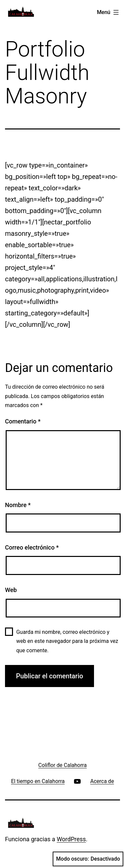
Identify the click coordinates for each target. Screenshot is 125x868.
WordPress (71, 839)
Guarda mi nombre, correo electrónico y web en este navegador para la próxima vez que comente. (67, 641)
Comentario (23, 421)
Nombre (18, 505)
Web (11, 590)
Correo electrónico (32, 547)
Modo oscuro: (88, 859)
